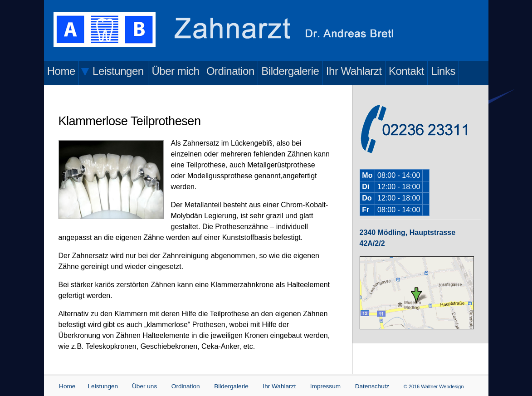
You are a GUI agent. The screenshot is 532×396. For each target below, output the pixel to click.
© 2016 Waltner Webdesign (434, 386)
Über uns (144, 386)
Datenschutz (372, 386)
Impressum (325, 386)
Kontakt (406, 71)
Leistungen (104, 386)
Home (61, 71)
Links (443, 71)
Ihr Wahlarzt (354, 71)
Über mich (175, 71)
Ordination (230, 71)
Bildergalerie (290, 71)
